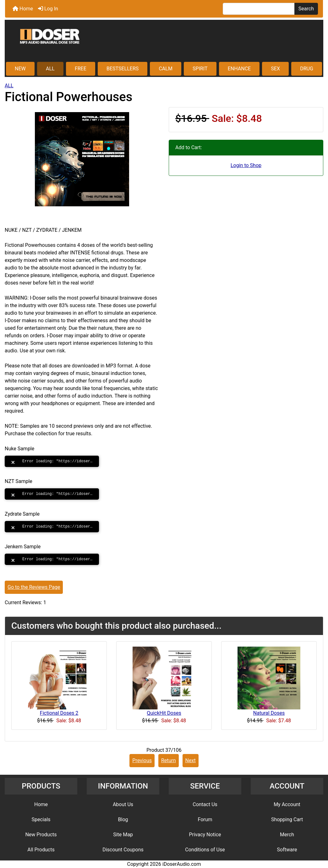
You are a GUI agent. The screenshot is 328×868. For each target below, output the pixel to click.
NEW (20, 69)
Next (191, 760)
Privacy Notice (205, 835)
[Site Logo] (164, 41)
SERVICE (205, 786)
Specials (41, 819)
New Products (41, 835)
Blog (123, 819)
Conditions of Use (205, 850)
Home (23, 9)
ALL (50, 69)
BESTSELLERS (123, 69)
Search (306, 9)
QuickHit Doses (164, 713)
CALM (165, 69)
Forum (205, 819)
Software (287, 850)
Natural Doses (269, 713)
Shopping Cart (287, 819)
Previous (142, 760)
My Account (287, 804)
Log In (48, 9)
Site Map (123, 835)
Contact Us (205, 804)
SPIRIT (200, 69)
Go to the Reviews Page (34, 587)
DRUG (307, 69)
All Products (41, 850)
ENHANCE (239, 69)
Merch (287, 835)
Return (169, 760)
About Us (123, 804)
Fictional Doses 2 (59, 713)
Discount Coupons (123, 850)
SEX (275, 69)
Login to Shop (246, 165)
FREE (81, 69)
